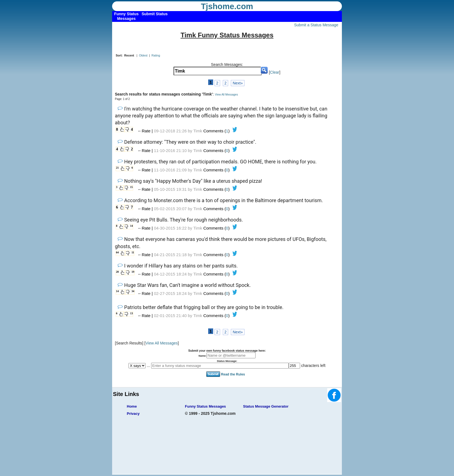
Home (132, 406)
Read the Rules (233, 374)
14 (131, 226)
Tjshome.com (227, 6)
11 (133, 252)
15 (131, 187)
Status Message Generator (266, 406)
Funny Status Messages (205, 406)
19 (133, 272)
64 (117, 252)
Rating (156, 55)
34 (133, 291)
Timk (198, 131)
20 (117, 272)
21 (117, 168)
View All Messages (226, 95)
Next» (238, 83)
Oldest (143, 55)
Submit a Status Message (316, 25)
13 (131, 313)
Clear (274, 72)
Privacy (133, 414)
